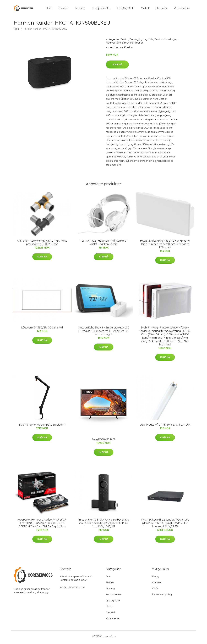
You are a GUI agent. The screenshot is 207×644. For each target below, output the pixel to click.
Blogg (155, 579)
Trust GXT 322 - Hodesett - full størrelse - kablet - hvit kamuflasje (103, 245)
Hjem (17, 31)
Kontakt (156, 585)
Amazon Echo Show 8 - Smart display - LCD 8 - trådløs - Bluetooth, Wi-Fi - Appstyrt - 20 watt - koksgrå (104, 333)
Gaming (80, 9)
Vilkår (155, 591)
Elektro (64, 9)
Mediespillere (113, 45)
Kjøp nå (117, 67)
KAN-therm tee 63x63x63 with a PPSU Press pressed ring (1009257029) (42, 245)
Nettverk (161, 9)
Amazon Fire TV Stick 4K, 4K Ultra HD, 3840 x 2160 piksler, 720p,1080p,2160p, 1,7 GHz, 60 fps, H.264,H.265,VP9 (104, 525)
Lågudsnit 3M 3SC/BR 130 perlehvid (42, 330)
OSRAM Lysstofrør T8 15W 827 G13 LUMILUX (165, 427)
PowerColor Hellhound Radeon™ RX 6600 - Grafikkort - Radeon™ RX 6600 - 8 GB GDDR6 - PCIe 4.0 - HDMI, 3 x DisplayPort (42, 525)
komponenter (101, 9)
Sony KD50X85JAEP (104, 442)
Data (49, 9)
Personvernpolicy (162, 597)
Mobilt (145, 9)
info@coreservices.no (72, 589)
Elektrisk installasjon (166, 42)
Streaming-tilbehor (133, 45)
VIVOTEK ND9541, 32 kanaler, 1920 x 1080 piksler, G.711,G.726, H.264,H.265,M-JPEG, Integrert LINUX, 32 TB (165, 525)
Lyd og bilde (126, 9)
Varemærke (182, 9)
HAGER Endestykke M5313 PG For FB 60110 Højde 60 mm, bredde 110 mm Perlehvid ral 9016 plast (165, 246)
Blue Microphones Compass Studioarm (42, 427)
